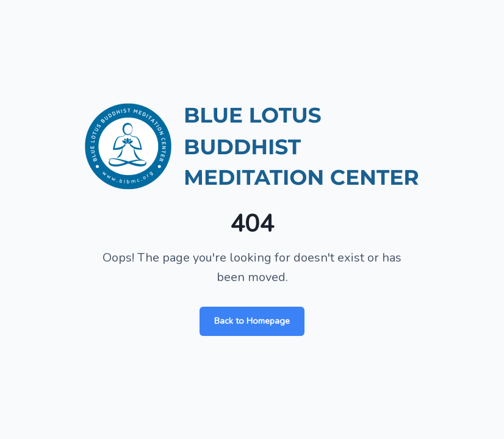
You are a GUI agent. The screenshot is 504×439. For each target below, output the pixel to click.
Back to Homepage (252, 321)
